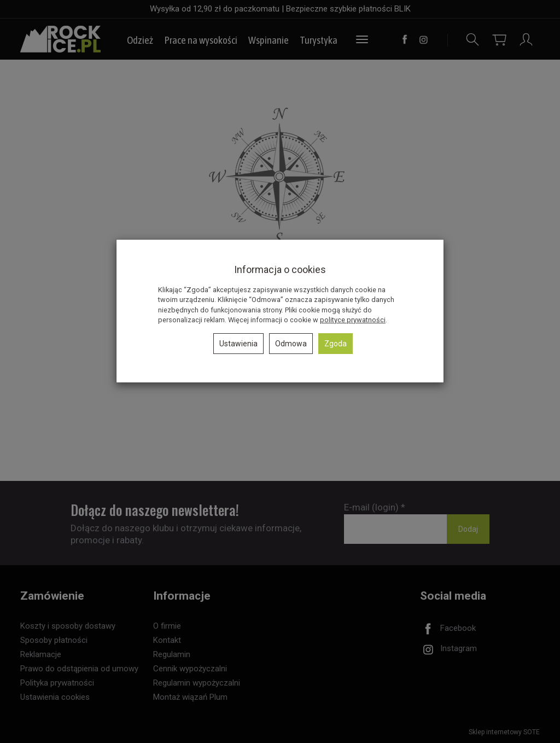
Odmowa (291, 344)
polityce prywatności (353, 320)
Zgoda (336, 344)
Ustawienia (238, 344)
